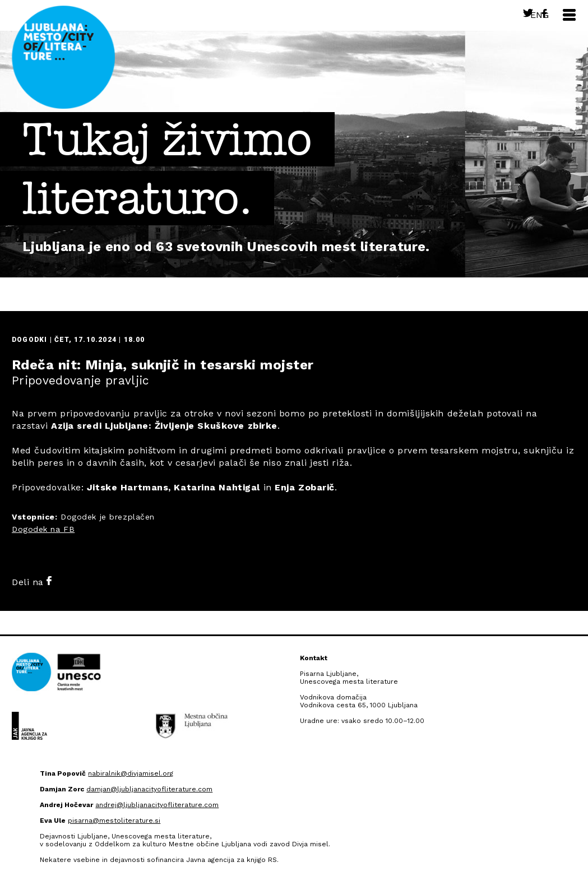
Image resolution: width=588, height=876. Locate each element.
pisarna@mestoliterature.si (114, 821)
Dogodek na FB (43, 529)
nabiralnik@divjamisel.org (131, 773)
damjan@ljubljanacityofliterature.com (149, 789)
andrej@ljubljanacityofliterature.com (157, 805)
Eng (540, 15)
